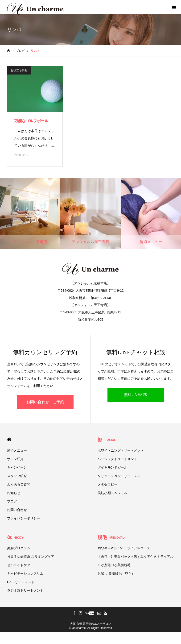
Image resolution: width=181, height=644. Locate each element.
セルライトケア (19, 565)
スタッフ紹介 (17, 476)
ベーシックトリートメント (117, 459)
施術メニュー (17, 450)
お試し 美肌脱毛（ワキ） (116, 573)
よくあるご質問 (19, 484)
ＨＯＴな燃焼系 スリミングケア (31, 557)
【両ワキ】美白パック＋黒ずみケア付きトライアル (136, 557)
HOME (9, 439)
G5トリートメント (21, 582)
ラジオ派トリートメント (25, 590)
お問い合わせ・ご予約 (45, 402)
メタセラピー (107, 484)
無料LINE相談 (136, 395)
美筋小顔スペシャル (112, 493)
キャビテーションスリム (25, 573)
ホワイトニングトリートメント (121, 450)
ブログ (12, 501)
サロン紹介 (15, 459)
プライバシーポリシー (24, 518)
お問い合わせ (17, 510)
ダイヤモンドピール (112, 467)
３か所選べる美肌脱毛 (114, 565)
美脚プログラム (19, 548)
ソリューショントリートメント (121, 476)
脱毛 (111, 537)
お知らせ (14, 493)
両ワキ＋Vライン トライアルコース (124, 548)
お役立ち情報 (19, 70)
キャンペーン (17, 467)
